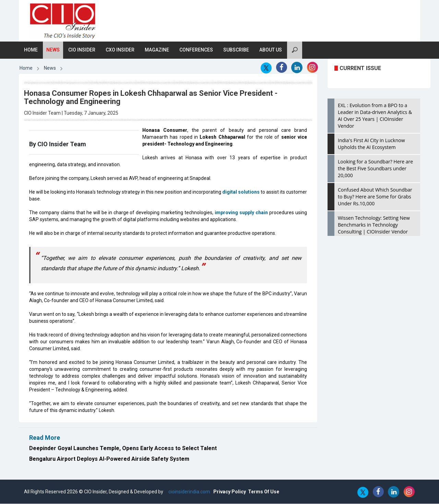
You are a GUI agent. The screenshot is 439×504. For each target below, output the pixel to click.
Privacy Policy (230, 492)
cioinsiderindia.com (189, 492)
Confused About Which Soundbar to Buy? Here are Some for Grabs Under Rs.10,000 (375, 197)
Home (31, 50)
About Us (271, 50)
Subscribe (236, 50)
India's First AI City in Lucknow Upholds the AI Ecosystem (371, 144)
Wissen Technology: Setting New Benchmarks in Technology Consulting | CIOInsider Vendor (374, 225)
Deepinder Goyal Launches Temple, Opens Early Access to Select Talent (123, 448)
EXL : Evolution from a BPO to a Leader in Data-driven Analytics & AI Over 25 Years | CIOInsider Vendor (375, 116)
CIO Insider (82, 50)
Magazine (157, 50)
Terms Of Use (264, 492)
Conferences (196, 50)
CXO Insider (120, 50)
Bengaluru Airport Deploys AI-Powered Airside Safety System (109, 459)
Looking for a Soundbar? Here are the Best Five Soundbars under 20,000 (375, 169)
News (53, 50)
